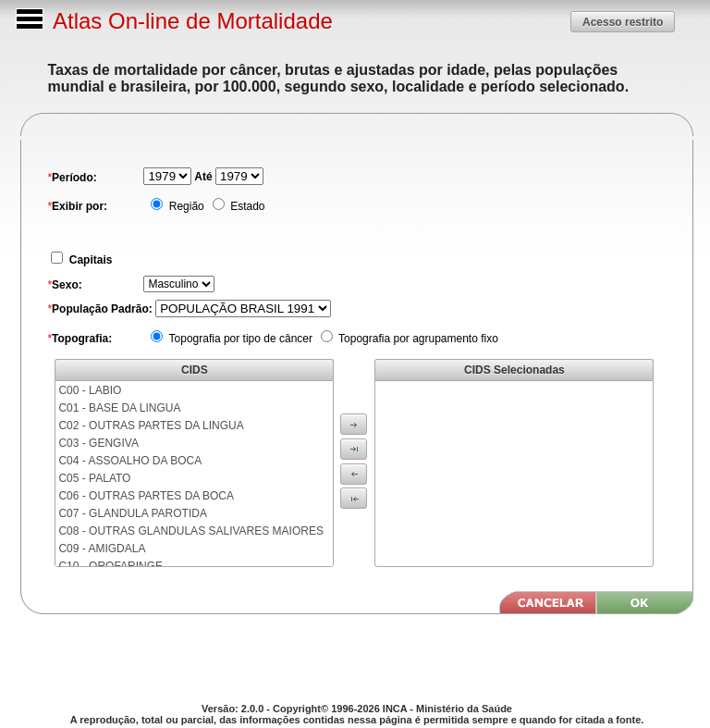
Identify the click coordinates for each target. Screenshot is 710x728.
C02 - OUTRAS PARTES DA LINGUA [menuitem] (151, 426)
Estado (246, 206)
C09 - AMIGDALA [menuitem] (102, 549)
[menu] (194, 474)
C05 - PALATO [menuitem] (94, 478)
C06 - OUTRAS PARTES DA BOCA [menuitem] (146, 496)
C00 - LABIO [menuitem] (90, 390)
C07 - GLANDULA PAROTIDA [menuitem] (133, 513)
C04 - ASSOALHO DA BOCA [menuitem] (130, 461)
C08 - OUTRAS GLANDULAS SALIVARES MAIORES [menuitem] (191, 531)
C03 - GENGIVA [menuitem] (98, 443)
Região (184, 206)
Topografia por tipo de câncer (239, 339)
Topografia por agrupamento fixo (417, 339)
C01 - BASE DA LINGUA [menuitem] (119, 408)
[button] (623, 22)
